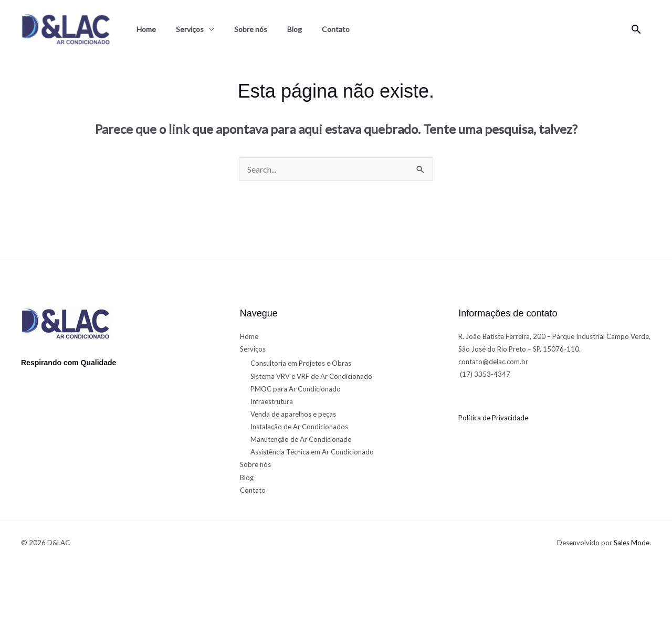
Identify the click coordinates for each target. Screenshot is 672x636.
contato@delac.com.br (493, 362)
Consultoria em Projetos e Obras (301, 363)
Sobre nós (251, 29)
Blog (295, 29)
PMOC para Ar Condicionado (296, 389)
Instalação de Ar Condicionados (299, 427)
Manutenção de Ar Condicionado (301, 439)
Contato (336, 29)
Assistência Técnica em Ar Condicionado (312, 452)
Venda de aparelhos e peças (293, 414)
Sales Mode (632, 543)
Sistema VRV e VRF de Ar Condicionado (311, 376)
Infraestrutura (272, 401)
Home (146, 29)
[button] (636, 29)
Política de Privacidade (493, 418)
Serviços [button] (190, 29)
